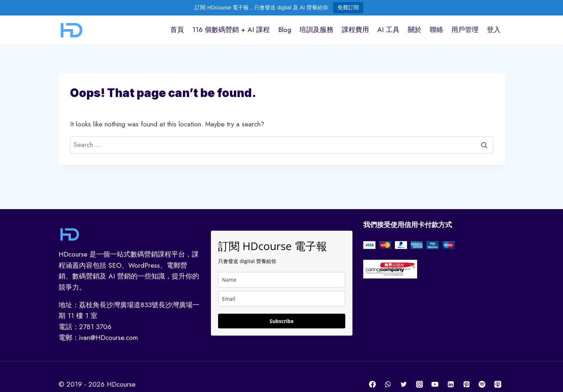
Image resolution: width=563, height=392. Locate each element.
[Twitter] (403, 384)
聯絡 (437, 30)
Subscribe (281, 321)
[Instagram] (419, 384)
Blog (285, 30)
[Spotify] (482, 384)
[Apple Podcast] (498, 384)
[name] (282, 280)
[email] (282, 299)
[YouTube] (435, 384)
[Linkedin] (451, 384)
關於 (415, 30)
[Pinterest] (466, 384)
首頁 (177, 30)
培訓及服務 (316, 30)
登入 (494, 30)
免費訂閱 (348, 7)
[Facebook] (372, 384)
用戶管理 (465, 30)
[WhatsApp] (388, 384)
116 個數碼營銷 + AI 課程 (231, 30)
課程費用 (355, 30)
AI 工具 (388, 30)
